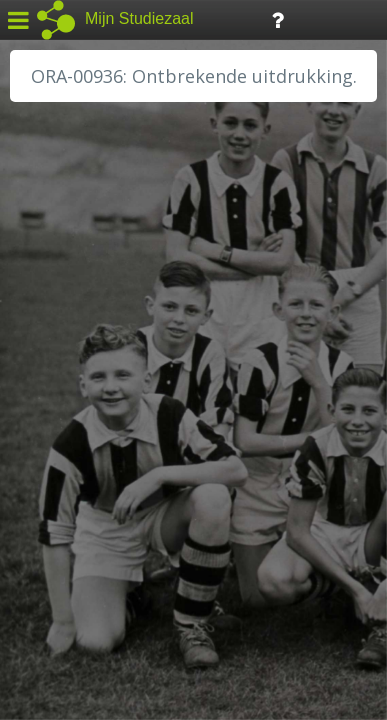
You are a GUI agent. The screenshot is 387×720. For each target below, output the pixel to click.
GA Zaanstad (69, 320)
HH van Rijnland (79, 387)
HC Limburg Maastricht (104, 365)
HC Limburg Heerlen (95, 342)
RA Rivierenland (78, 477)
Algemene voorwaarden (100, 596)
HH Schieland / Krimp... (102, 410)
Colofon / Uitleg (234, 571)
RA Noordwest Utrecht (104, 455)
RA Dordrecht (72, 432)
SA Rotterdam (73, 500)
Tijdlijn (339, 18)
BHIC (43, 297)
